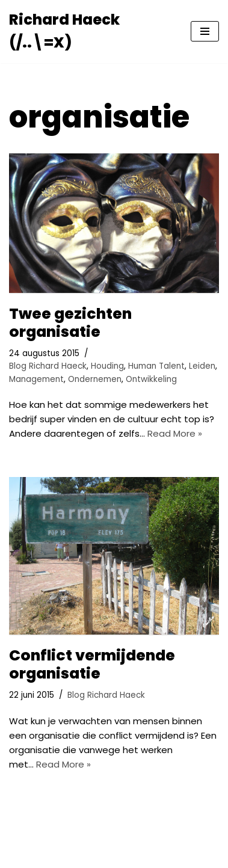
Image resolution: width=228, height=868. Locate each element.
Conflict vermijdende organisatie (92, 664)
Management (36, 379)
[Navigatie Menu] (205, 31)
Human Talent (156, 366)
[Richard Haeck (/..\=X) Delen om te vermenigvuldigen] (91, 32)
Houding (107, 366)
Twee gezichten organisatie (70, 323)
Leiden (202, 366)
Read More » (175, 433)
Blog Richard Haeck (48, 366)
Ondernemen (95, 379)
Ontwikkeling (151, 379)
